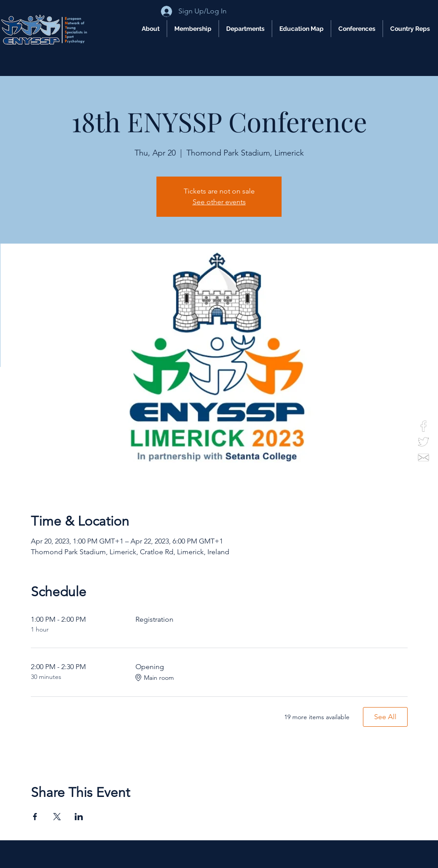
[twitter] (423, 442)
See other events (219, 202)
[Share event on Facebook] (35, 817)
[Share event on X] (57, 817)
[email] (423, 457)
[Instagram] (423, 411)
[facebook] (423, 426)
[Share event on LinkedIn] (79, 817)
